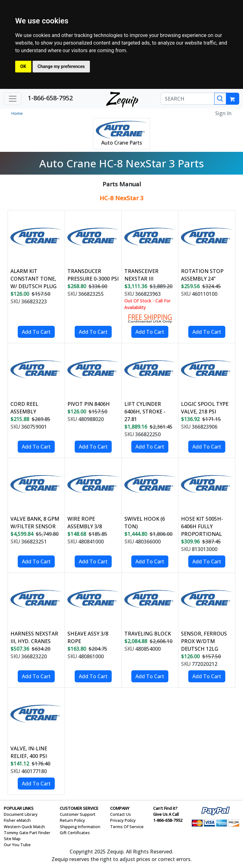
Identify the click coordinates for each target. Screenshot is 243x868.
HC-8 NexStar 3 (122, 198)
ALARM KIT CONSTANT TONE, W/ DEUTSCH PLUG (34, 279)
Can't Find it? (165, 808)
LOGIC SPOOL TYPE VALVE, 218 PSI (205, 408)
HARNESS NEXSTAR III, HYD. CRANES (34, 637)
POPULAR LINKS (19, 808)
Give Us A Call (166, 814)
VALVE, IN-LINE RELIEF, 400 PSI (29, 752)
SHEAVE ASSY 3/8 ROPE (88, 637)
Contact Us (121, 814)
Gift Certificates (75, 833)
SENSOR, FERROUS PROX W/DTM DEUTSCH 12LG (204, 641)
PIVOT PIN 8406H (89, 404)
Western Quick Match (24, 827)
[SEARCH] (188, 99)
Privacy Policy (123, 820)
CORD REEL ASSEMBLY (24, 408)
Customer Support (78, 814)
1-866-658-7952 (50, 98)
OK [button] (23, 66)
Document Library (21, 814)
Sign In (223, 113)
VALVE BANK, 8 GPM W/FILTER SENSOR (35, 523)
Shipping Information (80, 827)
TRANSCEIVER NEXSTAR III (141, 275)
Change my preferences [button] (61, 66)
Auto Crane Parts (122, 143)
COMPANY (120, 808)
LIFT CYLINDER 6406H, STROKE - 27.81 (145, 412)
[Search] (220, 99)
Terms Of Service (127, 827)
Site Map (12, 839)
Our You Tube (17, 845)
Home (17, 113)
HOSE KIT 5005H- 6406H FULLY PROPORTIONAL (202, 526)
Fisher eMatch (17, 820)
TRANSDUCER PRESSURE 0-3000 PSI (93, 275)
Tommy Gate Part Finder (27, 833)
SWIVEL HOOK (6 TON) (145, 523)
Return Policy (72, 820)
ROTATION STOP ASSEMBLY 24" (202, 275)
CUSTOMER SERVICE (79, 808)
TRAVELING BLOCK (148, 634)
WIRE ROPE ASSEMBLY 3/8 (85, 523)
